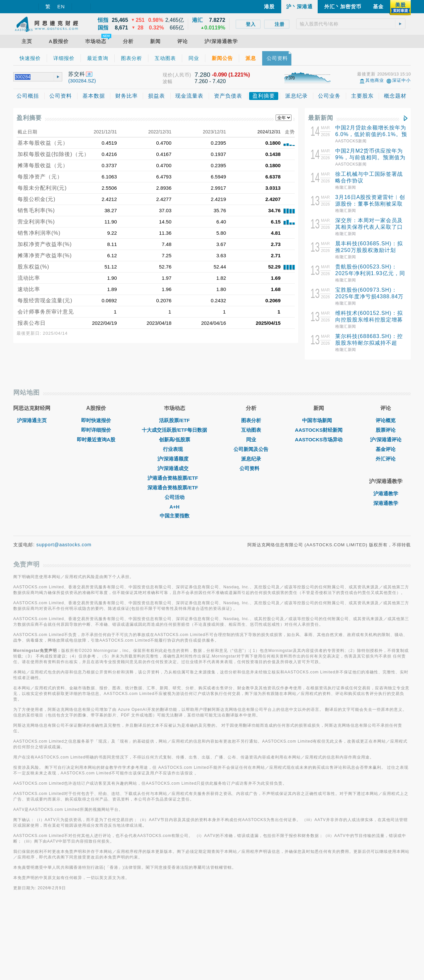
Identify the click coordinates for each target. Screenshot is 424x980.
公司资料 (251, 541)
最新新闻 (321, 118)
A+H (174, 579)
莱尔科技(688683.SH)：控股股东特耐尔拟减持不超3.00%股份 (369, 343)
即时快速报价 (96, 493)
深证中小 (401, 80)
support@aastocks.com (64, 617)
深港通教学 (386, 576)
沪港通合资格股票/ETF (174, 550)
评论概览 (386, 493)
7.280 (202, 75)
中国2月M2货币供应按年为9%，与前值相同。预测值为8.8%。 (370, 157)
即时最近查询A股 (96, 512)
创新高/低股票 (175, 512)
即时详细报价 (96, 502)
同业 (251, 512)
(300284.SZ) (82, 81)
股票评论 (386, 502)
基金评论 (386, 522)
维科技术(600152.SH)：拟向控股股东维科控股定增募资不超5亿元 (369, 320)
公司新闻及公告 (251, 522)
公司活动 (175, 570)
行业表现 (175, 522)
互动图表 (251, 502)
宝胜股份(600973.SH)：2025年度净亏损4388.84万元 (369, 296)
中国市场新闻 (319, 493)
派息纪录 (251, 531)
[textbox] (351, 24)
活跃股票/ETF (174, 493)
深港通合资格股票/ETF (174, 560)
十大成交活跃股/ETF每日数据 (175, 502)
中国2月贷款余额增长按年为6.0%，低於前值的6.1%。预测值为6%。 (371, 134)
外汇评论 (386, 531)
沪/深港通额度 (175, 531)
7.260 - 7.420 (210, 81)
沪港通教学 (386, 566)
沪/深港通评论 (386, 512)
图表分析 (251, 493)
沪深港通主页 (32, 493)
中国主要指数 (175, 588)
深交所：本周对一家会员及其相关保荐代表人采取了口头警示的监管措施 (369, 227)
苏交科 (77, 74)
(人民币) (182, 75)
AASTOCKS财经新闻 (319, 502)
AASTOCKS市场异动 (319, 512)
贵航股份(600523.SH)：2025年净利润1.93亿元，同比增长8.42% (370, 273)
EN (61, 6)
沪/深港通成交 (175, 541)
